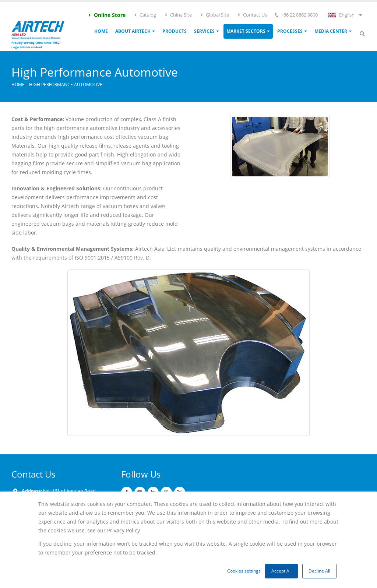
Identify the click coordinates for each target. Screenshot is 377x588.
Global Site (214, 15)
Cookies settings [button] (244, 571)
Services (204, 31)
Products (175, 31)
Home (101, 31)
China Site (178, 15)
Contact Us (252, 15)
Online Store (107, 15)
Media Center (331, 31)
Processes (290, 31)
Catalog (145, 15)
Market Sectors (246, 31)
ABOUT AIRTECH (133, 31)
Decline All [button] (319, 571)
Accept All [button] (281, 571)
